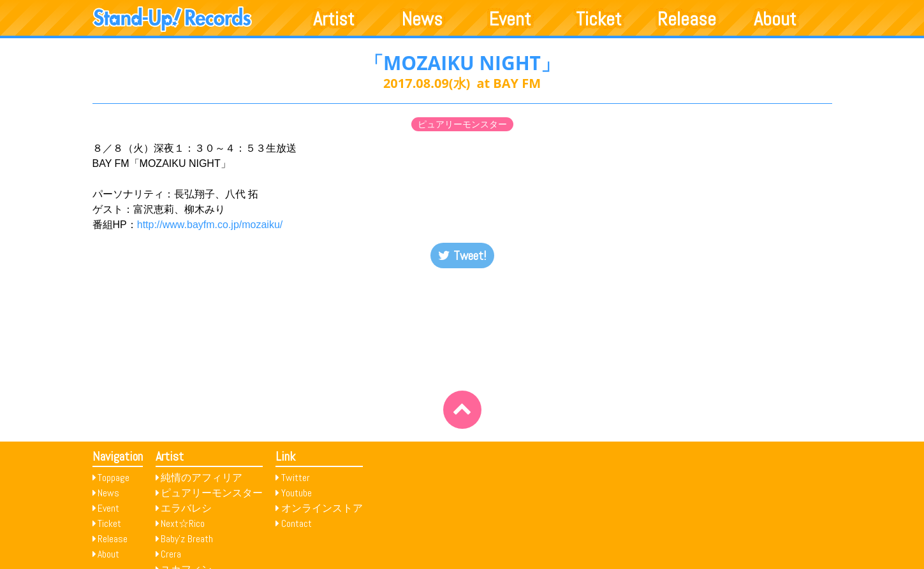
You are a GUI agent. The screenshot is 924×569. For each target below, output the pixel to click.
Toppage (114, 478)
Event (510, 19)
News (422, 19)
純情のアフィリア (202, 478)
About (775, 19)
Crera (171, 554)
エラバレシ (186, 508)
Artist (334, 19)
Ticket (599, 19)
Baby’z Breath (187, 539)
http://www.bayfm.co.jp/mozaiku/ (210, 225)
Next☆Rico (183, 523)
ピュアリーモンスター (462, 124)
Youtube (297, 493)
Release (687, 19)
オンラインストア (322, 508)
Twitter (296, 478)
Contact (297, 523)
